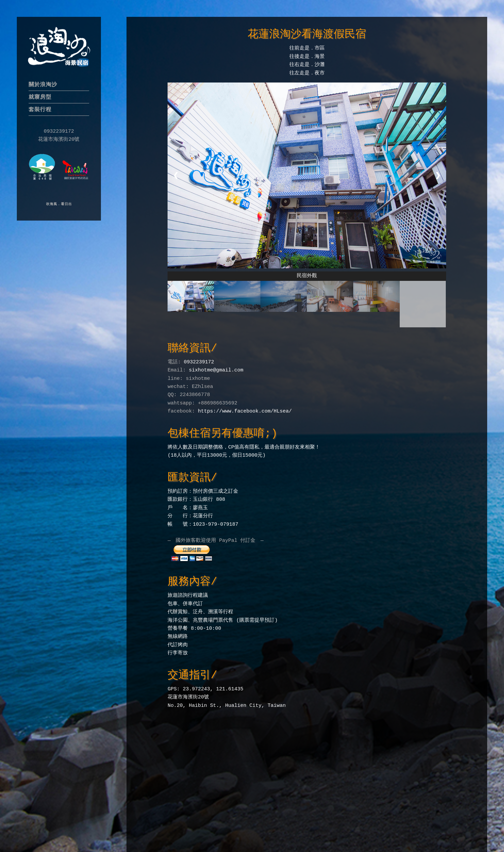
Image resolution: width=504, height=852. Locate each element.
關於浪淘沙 (43, 84)
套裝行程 (40, 109)
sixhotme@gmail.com (216, 368)
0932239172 (199, 360)
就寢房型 (40, 97)
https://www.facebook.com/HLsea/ (245, 409)
